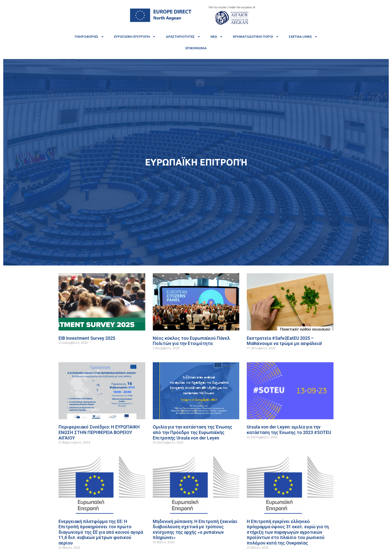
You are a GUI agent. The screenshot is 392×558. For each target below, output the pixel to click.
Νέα (217, 37)
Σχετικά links (303, 37)
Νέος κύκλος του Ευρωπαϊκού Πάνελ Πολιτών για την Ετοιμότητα (191, 341)
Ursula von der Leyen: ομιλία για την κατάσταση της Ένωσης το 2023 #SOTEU (289, 430)
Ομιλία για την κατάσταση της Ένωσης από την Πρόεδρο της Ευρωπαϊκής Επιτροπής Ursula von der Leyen (192, 432)
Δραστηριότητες (183, 37)
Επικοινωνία (196, 48)
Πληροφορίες (89, 37)
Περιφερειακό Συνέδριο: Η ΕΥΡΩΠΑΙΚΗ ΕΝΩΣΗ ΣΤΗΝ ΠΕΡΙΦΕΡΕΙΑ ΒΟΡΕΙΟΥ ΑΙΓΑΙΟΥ (99, 432)
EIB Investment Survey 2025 (87, 338)
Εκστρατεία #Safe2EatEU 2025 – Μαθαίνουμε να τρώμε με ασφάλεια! (284, 341)
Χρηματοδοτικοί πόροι (256, 37)
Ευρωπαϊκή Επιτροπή (135, 37)
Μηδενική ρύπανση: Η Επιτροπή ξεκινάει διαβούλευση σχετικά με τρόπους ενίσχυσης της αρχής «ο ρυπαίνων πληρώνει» (195, 529)
